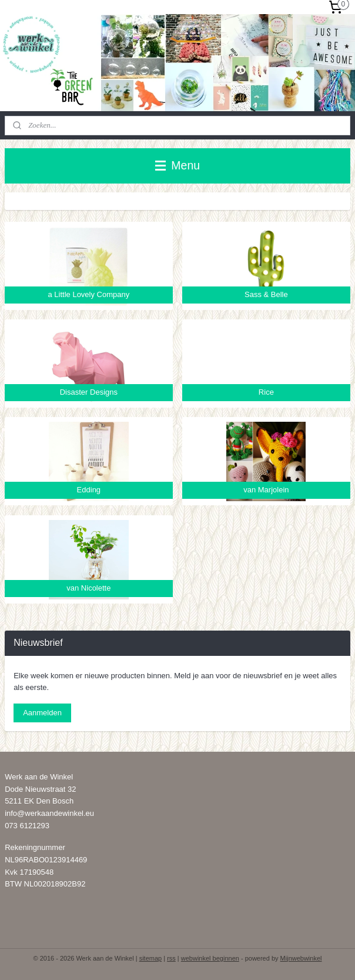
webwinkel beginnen (210, 958)
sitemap (151, 958)
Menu (177, 165)
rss (171, 958)
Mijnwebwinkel (301, 958)
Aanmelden (42, 713)
